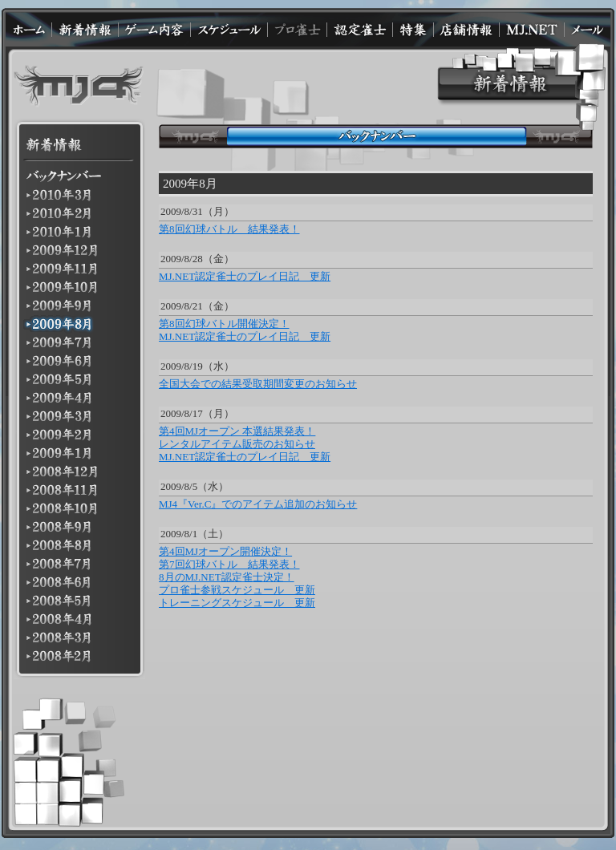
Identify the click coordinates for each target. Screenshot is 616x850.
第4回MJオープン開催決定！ (225, 551)
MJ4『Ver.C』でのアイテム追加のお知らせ (258, 504)
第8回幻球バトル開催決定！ (224, 324)
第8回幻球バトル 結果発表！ (229, 229)
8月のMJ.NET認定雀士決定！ (227, 577)
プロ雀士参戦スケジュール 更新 (237, 590)
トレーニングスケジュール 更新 (237, 603)
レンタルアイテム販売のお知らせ (237, 444)
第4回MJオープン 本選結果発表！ (237, 431)
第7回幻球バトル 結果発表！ (229, 564)
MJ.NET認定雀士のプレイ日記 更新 (245, 276)
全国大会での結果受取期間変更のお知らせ (258, 384)
